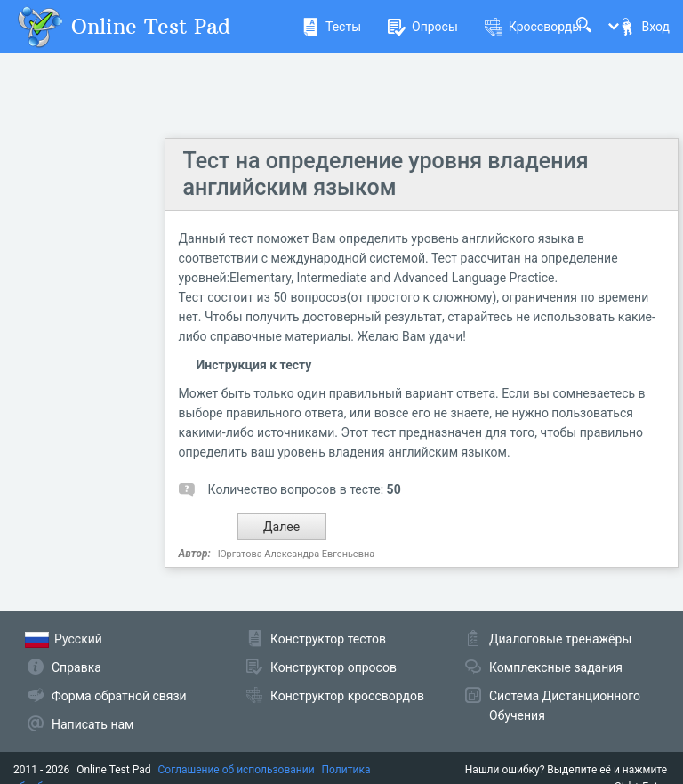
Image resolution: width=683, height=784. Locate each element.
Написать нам (92, 724)
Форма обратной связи (119, 696)
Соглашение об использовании (237, 770)
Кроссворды (533, 27)
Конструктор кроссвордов (347, 696)
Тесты (331, 27)
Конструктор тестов (328, 639)
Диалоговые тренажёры (560, 639)
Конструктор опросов (333, 667)
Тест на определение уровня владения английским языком (386, 174)
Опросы (423, 27)
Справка (76, 667)
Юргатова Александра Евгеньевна (296, 554)
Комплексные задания (556, 667)
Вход (644, 27)
